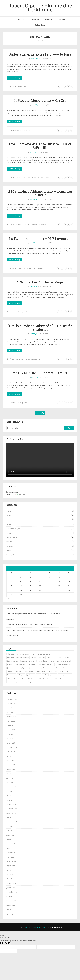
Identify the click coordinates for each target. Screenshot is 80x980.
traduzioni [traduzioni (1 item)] (57, 678)
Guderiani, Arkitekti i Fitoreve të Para (40, 54)
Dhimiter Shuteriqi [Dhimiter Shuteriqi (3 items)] (44, 654)
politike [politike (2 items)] (45, 675)
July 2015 (9, 839)
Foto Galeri (48, 19)
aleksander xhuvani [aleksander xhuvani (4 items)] (24, 654)
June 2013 (10, 914)
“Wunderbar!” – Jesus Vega (40, 282)
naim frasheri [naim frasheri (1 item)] (64, 671)
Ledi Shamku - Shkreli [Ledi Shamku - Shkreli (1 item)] (60, 668)
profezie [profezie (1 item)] (53, 675)
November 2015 (12, 826)
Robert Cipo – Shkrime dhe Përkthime (40, 7)
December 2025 (12, 699)
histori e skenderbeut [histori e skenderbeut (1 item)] (46, 664)
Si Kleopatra (11, 619)
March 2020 (10, 760)
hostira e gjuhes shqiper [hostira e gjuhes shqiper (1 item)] (63, 664)
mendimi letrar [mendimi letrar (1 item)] (40, 671)
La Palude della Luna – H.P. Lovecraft (40, 238)
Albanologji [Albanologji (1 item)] (11, 654)
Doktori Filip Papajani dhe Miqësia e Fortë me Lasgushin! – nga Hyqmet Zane (34, 614)
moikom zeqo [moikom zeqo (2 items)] (53, 671)
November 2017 (12, 791)
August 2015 (11, 835)
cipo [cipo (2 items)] (34, 654)
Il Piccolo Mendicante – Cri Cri (40, 100)
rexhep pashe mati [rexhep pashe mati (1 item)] (65, 675)
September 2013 (12, 901)
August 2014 (11, 866)
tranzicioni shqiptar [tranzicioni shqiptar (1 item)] (13, 682)
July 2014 (9, 870)
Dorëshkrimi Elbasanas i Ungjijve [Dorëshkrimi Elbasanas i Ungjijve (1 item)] (18, 657)
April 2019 (10, 778)
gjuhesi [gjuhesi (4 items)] (52, 661)
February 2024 (11, 717)
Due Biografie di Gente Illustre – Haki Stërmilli (40, 146)
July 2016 (9, 817)
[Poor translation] (7, 943)
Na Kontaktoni (40, 25)
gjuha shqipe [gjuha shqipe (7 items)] (43, 661)
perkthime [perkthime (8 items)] (31, 675)
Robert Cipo (34, 59)
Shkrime (9, 542)
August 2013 (11, 905)
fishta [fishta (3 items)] (61, 657)
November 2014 (12, 853)
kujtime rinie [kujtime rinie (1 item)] (32, 668)
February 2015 (11, 844)
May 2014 (10, 875)
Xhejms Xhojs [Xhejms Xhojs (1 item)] (27, 682)
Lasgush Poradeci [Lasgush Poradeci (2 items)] (44, 668)
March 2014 (10, 879)
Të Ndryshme (22, 86)
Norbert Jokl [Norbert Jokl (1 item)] (11, 675)
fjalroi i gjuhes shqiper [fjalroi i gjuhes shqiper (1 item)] (29, 661)
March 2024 (10, 712)
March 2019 (10, 782)
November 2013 (12, 892)
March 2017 (10, 800)
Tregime (34, 225)
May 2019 (10, 774)
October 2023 (11, 721)
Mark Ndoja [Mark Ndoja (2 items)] (29, 671)
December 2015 (12, 822)
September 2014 (12, 861)
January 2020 (11, 765)
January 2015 (11, 848)
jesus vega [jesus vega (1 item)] (11, 668)
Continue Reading (14, 78)
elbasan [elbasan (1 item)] (34, 657)
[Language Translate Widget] (17, 492)
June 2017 (10, 796)
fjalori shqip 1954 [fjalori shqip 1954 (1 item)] (13, 661)
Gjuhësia (9, 520)
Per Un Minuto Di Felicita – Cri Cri (40, 373)
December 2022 (12, 725)
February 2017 (11, 804)
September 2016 (12, 813)
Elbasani (12, 359)
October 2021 (11, 734)
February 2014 (11, 883)
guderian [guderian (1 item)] (10, 664)
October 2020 (11, 752)
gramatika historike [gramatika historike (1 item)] (63, 661)
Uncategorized (46, 177)
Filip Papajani (34, 19)
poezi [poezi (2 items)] (38, 675)
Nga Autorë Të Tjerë (16, 130)
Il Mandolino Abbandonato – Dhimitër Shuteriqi (40, 193)
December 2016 (12, 809)
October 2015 (11, 831)
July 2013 (9, 910)
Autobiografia (19, 19)
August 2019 (11, 769)
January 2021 (11, 743)
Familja (9, 515)
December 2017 (12, 787)
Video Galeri (61, 19)
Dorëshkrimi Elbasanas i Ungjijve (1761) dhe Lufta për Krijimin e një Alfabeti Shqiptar (38, 630)
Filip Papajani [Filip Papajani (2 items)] (52, 657)
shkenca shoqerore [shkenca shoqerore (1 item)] (45, 678)
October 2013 (11, 896)
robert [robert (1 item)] (9, 678)
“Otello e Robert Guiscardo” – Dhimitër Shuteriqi (40, 327)
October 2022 (11, 730)
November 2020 (12, 747)
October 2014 (11, 857)
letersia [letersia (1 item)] (10, 671)
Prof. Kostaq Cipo (12, 537)
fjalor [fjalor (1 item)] (67, 657)
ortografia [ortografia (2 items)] (21, 675)
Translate (20, 494)
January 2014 (11, 888)
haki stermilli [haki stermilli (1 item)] (32, 664)
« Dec (8, 598)
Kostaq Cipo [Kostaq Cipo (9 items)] (21, 668)
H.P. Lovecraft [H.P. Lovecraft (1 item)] (20, 664)
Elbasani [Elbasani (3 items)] (42, 657)
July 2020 (9, 756)
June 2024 (10, 708)
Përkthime (13, 86)
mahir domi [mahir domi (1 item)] (19, 671)
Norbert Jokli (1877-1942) (15, 636)
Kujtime (9, 524)
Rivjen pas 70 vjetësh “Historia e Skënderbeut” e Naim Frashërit (29, 625)
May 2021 (10, 739)
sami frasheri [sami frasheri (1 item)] (18, 678)
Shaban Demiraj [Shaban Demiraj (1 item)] (31, 678)
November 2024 (12, 703)
